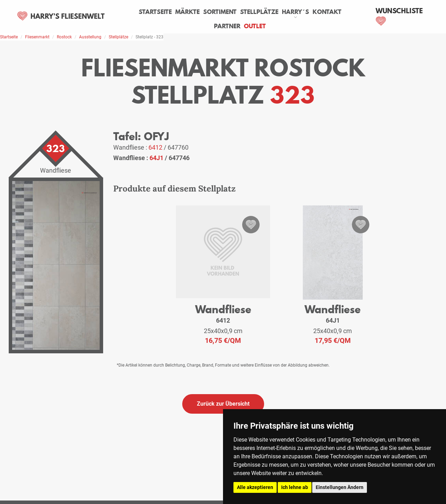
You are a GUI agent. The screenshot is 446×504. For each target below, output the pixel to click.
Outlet (255, 26)
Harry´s (295, 12)
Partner (227, 26)
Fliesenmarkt (37, 37)
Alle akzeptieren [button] (255, 487)
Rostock (64, 37)
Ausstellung (90, 37)
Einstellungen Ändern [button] (340, 487)
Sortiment (220, 12)
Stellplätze (259, 12)
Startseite (155, 12)
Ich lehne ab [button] (295, 487)
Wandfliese (223, 309)
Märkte (187, 12)
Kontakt (327, 12)
